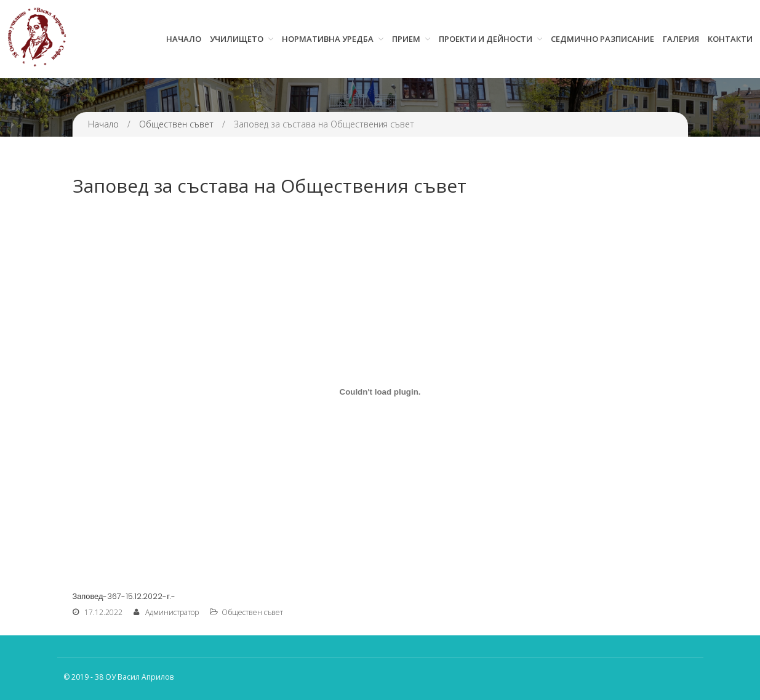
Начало (184, 39)
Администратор (172, 612)
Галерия (681, 39)
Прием (406, 39)
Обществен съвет (176, 124)
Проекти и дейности (486, 39)
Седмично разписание (602, 39)
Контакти (730, 39)
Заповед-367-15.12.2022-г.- (124, 596)
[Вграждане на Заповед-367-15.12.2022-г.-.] (380, 392)
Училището (237, 39)
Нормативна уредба (328, 39)
